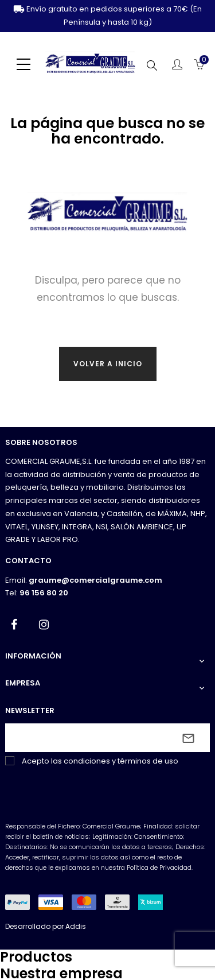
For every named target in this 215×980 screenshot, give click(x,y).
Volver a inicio (108, 364)
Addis (76, 926)
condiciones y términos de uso (121, 761)
